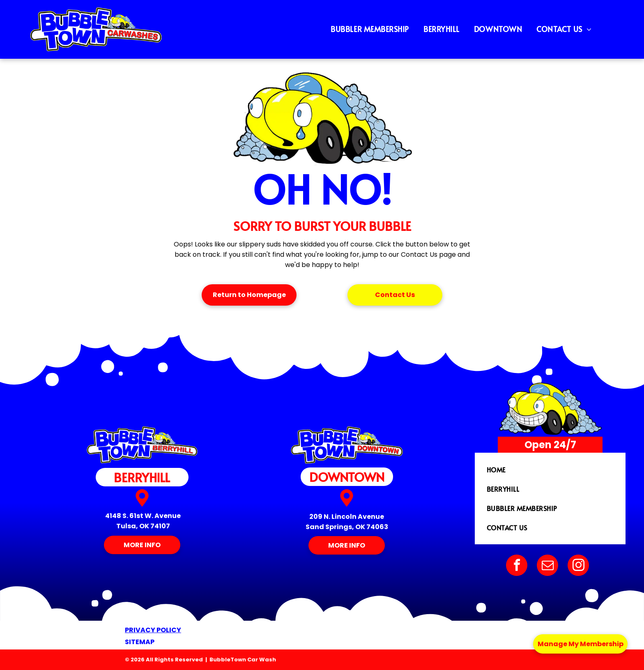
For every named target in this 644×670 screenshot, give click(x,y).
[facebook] (517, 566)
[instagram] (578, 566)
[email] (547, 566)
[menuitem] (373, 29)
